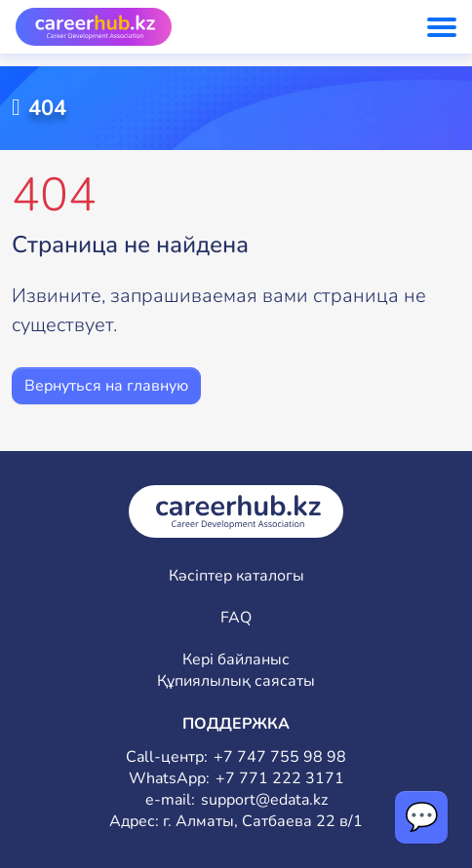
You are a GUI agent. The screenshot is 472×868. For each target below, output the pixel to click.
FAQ (236, 618)
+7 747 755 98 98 (280, 757)
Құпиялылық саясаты (236, 681)
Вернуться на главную (106, 386)
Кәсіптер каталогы (236, 576)
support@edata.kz (264, 800)
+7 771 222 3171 (280, 779)
